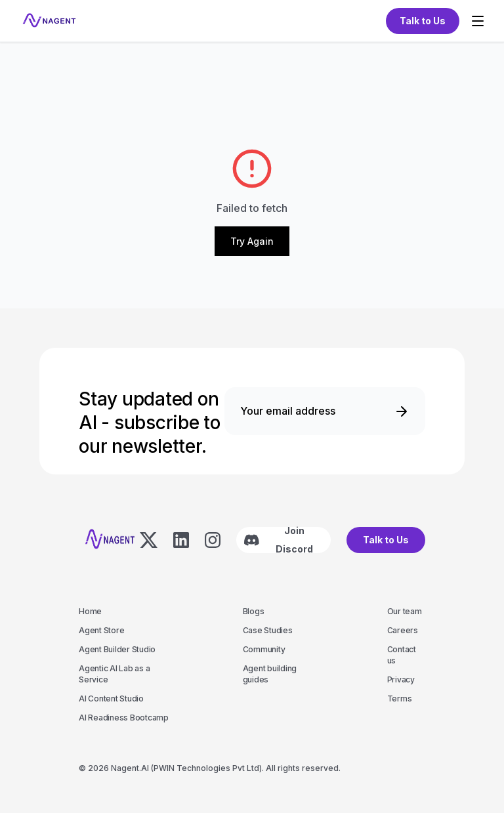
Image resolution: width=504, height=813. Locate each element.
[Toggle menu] (478, 21)
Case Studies (268, 630)
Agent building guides (270, 674)
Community (264, 649)
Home (90, 611)
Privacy (401, 679)
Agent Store (101, 630)
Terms (400, 698)
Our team (405, 611)
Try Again (252, 241)
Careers (403, 630)
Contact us (402, 655)
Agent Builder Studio (117, 649)
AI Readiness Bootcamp (124, 718)
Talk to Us (386, 540)
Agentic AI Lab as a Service (114, 674)
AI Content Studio (111, 698)
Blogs (254, 611)
